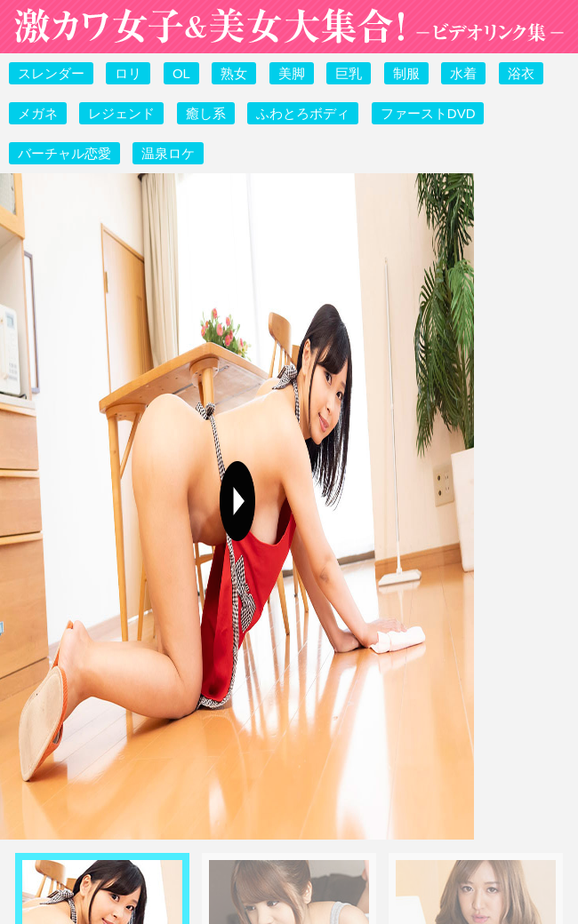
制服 (406, 73)
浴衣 (521, 73)
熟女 (234, 73)
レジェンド (121, 113)
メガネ (38, 113)
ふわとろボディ (303, 113)
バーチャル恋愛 (64, 153)
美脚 (292, 73)
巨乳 (349, 73)
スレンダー (51, 73)
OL (181, 73)
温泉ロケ (168, 153)
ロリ (128, 73)
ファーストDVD (428, 113)
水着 (463, 73)
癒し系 (206, 113)
